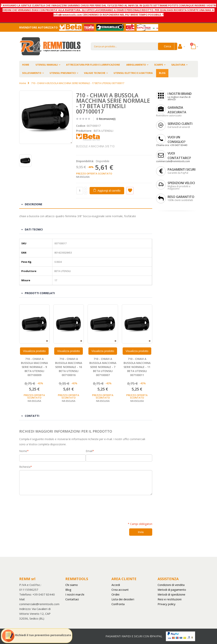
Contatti (32, 416)
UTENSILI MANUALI (47, 65)
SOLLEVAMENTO (32, 73)
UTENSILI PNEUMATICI (63, 73)
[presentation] (48, 506)
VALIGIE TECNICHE (95, 73)
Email (89, 451)
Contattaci (72, 599)
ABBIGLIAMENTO (136, 65)
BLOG (162, 73)
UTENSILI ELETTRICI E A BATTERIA (133, 73)
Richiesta (25, 467)
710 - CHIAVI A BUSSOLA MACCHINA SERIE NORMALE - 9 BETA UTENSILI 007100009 (34, 367)
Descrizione (34, 204)
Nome (23, 451)
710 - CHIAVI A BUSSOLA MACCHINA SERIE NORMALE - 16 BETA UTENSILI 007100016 (69, 367)
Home (23, 83)
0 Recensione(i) (106, 119)
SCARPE (159, 65)
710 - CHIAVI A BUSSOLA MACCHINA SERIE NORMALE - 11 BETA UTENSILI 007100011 (137, 367)
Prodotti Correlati (40, 293)
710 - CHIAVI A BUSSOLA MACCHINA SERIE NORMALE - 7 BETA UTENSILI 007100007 (103, 367)
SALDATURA (178, 65)
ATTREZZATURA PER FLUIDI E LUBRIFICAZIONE (93, 65)
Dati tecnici (34, 229)
